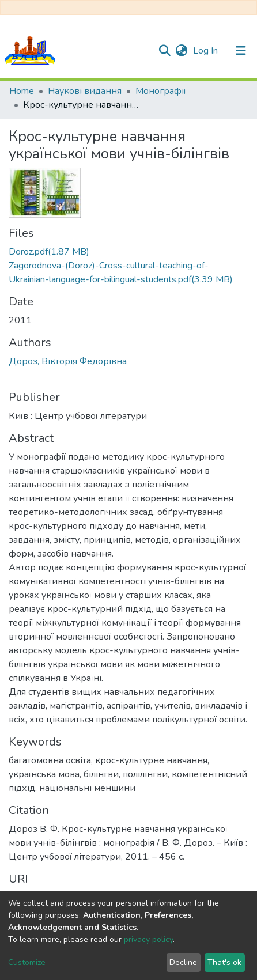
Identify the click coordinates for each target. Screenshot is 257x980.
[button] (181, 51)
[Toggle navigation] (241, 51)
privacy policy (148, 939)
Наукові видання (85, 91)
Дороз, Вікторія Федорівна (68, 361)
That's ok (224, 962)
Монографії (161, 91)
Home (22, 91)
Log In (207, 51)
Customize (27, 962)
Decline (183, 962)
